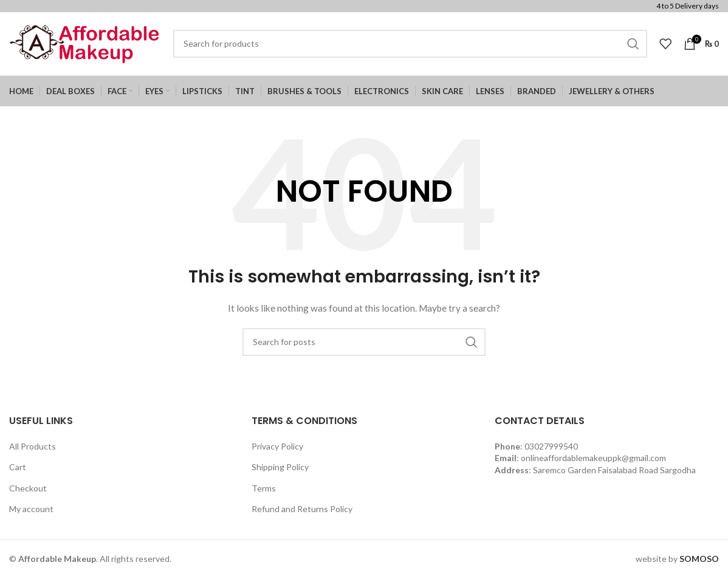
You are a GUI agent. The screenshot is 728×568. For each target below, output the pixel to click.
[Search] (410, 44)
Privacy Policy (277, 446)
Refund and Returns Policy (302, 509)
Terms (264, 488)
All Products (33, 446)
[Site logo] (85, 43)
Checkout (28, 488)
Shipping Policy (280, 467)
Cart (18, 467)
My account (31, 509)
